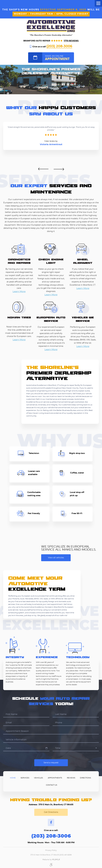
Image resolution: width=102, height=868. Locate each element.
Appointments (55, 778)
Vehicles (38, 778)
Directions (85, 778)
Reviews (71, 778)
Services (25, 778)
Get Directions (51, 812)
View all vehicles (56, 558)
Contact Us (52, 785)
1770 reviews (71, 41)
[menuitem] (13, 778)
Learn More (19, 292)
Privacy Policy (51, 850)
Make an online (59, 58)
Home (13, 778)
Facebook (51, 822)
